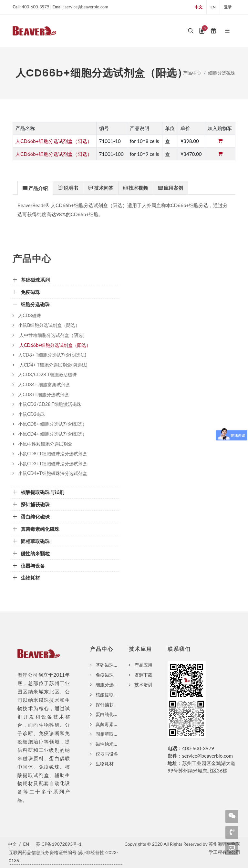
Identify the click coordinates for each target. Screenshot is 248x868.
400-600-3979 (198, 748)
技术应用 (140, 649)
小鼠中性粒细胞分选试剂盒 (45, 444)
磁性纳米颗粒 (109, 744)
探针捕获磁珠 (109, 705)
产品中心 (192, 73)
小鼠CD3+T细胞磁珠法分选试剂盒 (53, 464)
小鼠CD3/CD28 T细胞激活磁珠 (50, 404)
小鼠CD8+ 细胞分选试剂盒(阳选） (52, 424)
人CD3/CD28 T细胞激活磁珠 (47, 374)
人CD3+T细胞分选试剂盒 (44, 394)
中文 (199, 7)
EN (213, 7)
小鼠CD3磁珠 (32, 414)
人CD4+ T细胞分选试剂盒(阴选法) (53, 365)
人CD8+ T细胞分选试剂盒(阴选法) (52, 355)
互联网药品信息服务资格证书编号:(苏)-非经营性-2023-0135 (63, 856)
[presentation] (35, 188)
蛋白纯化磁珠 (109, 714)
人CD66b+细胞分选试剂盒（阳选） (54, 141)
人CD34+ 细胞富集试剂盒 (44, 384)
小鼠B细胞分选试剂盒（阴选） (49, 325)
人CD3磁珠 (30, 315)
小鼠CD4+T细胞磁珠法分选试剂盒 (53, 473)
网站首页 (167, 73)
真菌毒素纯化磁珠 (114, 724)
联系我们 (179, 649)
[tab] (35, 188)
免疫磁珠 (105, 675)
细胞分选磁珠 (222, 73)
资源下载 (143, 675)
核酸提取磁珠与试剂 (116, 695)
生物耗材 (105, 764)
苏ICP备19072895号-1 (59, 844)
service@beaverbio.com (207, 756)
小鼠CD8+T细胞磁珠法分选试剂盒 (53, 454)
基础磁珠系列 (109, 665)
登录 (228, 7)
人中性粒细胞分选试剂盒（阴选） (53, 335)
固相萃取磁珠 (109, 734)
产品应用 (143, 665)
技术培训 (143, 685)
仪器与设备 (107, 754)
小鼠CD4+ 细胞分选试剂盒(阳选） (52, 434)
